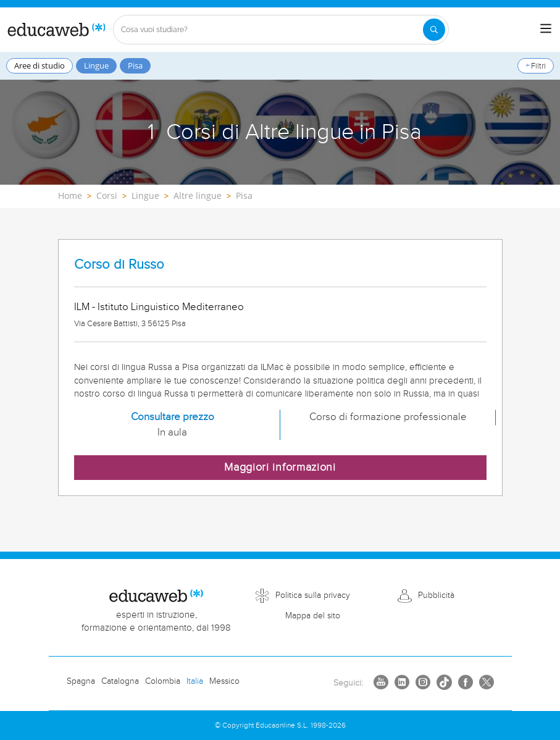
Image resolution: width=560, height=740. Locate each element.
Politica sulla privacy (313, 595)
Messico (224, 681)
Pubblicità (436, 595)
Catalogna (120, 681)
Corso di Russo (119, 265)
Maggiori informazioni (280, 467)
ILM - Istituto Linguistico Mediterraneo (159, 307)
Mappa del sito (313, 616)
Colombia (163, 681)
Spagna (81, 681)
